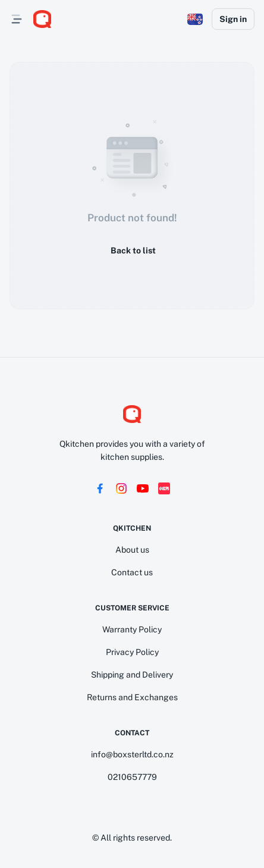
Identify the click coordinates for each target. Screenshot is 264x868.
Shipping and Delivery (132, 675)
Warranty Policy (132, 629)
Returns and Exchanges (132, 697)
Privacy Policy (132, 652)
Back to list (132, 250)
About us (132, 550)
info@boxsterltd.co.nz (132, 754)
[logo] (42, 19)
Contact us (132, 572)
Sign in (233, 19)
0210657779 (132, 777)
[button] (195, 19)
